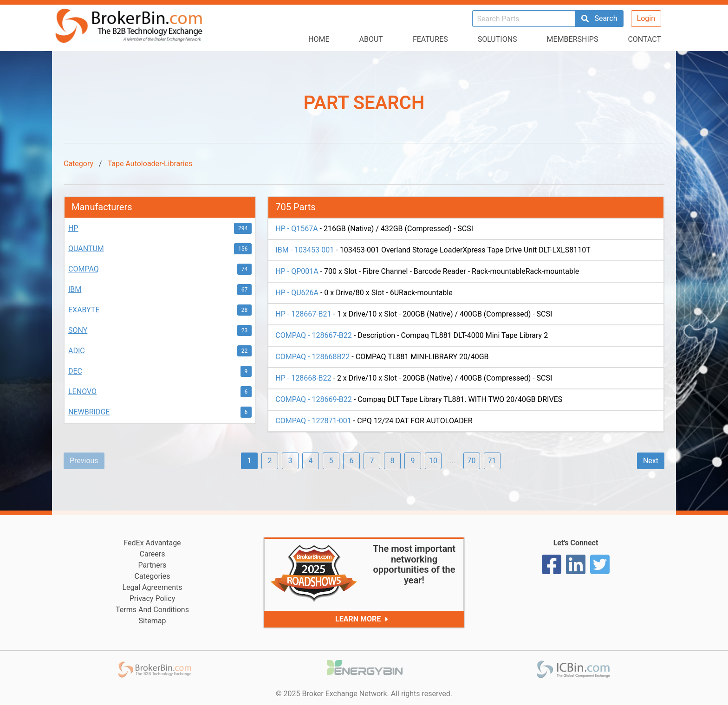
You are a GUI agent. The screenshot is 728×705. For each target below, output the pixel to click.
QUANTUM (86, 249)
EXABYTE (84, 310)
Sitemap (153, 621)
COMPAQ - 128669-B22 (313, 399)
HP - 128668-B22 (303, 378)
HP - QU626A (297, 293)
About (371, 39)
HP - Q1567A (296, 229)
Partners (153, 565)
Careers (152, 554)
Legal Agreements (152, 587)
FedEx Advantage (152, 543)
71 (492, 461)
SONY (78, 330)
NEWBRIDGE (89, 412)
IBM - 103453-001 (305, 250)
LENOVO (82, 391)
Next (651, 461)
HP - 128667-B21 (303, 314)
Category (78, 164)
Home (319, 39)
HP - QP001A (297, 271)
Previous (84, 461)
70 (472, 461)
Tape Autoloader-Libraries (150, 164)
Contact (644, 39)
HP (73, 228)
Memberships (573, 39)
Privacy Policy (153, 598)
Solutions (497, 39)
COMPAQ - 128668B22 (312, 357)
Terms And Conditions (152, 610)
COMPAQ (84, 269)
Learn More (364, 619)
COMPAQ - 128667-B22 (313, 335)
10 (433, 461)
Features (430, 39)
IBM (75, 289)
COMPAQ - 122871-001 (313, 421)
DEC (75, 371)
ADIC (77, 351)
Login (646, 18)
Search (599, 18)
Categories (153, 576)
